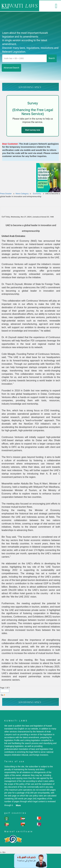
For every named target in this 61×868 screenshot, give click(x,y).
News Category (22, 194)
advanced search (11, 68)
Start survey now (33, 130)
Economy (37, 194)
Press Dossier (6, 194)
